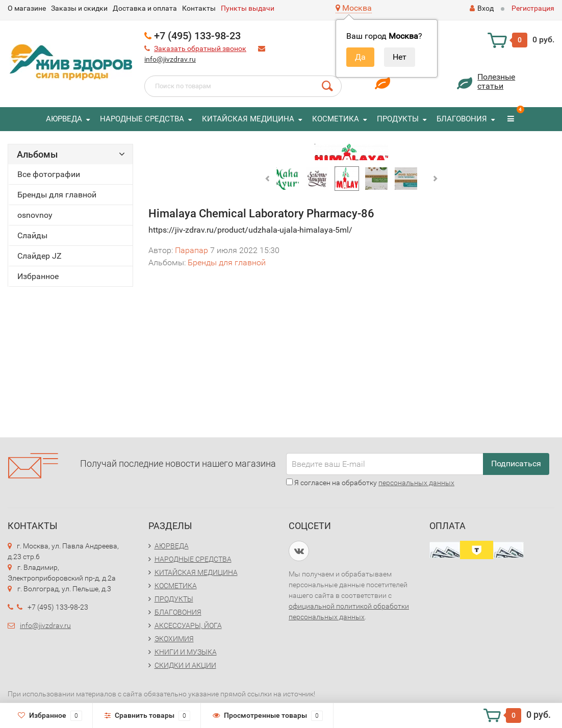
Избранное (38, 276)
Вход (482, 8)
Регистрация (533, 8)
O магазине (27, 8)
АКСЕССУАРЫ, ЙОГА (188, 625)
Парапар (191, 250)
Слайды (32, 235)
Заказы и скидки (79, 8)
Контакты (199, 8)
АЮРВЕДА (64, 119)
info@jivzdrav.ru (170, 59)
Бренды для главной (57, 195)
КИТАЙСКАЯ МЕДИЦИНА (248, 119)
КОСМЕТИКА (336, 119)
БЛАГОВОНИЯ (462, 119)
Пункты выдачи (248, 8)
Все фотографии (49, 174)
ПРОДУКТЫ (398, 119)
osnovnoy (35, 215)
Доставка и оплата (145, 8)
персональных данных (416, 483)
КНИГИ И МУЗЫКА (186, 652)
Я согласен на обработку (370, 483)
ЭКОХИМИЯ (174, 639)
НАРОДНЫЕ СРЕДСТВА (142, 119)
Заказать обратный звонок (200, 48)
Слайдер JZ (40, 256)
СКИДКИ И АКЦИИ (185, 665)
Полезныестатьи (496, 81)
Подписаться (516, 463)
